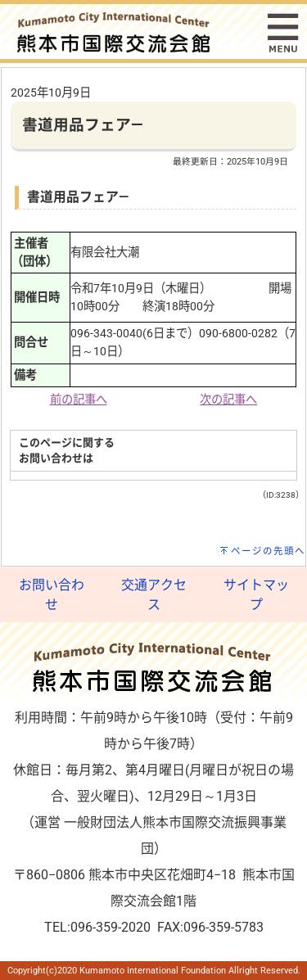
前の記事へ (79, 400)
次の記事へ (228, 400)
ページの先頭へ (268, 551)
